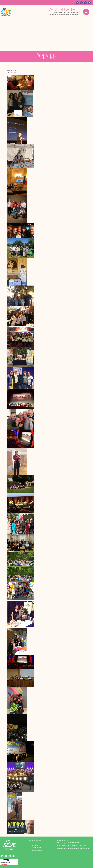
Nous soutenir (36, 840)
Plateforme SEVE (37, 848)
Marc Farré (13, 72)
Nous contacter (37, 843)
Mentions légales (37, 850)
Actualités (35, 845)
